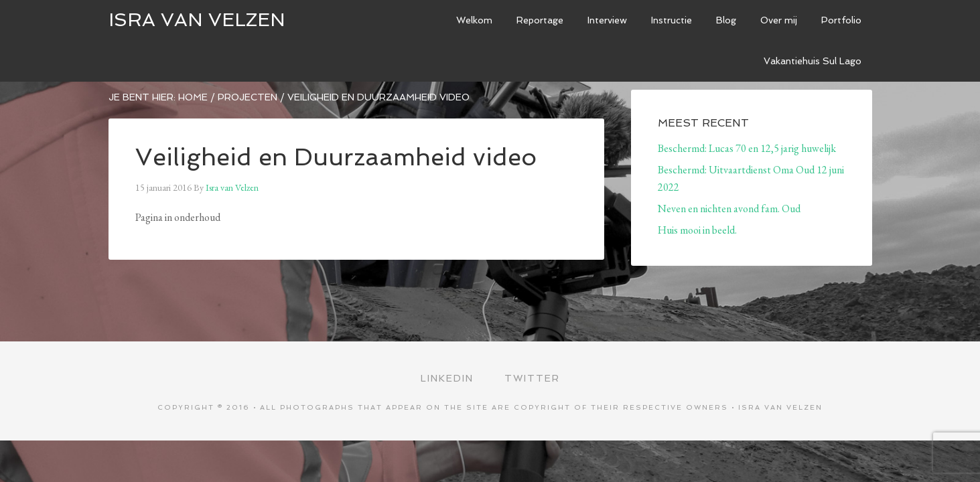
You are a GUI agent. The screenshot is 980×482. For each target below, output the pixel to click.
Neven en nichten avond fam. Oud (729, 209)
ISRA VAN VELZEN (197, 20)
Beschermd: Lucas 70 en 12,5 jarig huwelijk (747, 148)
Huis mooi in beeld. (697, 230)
